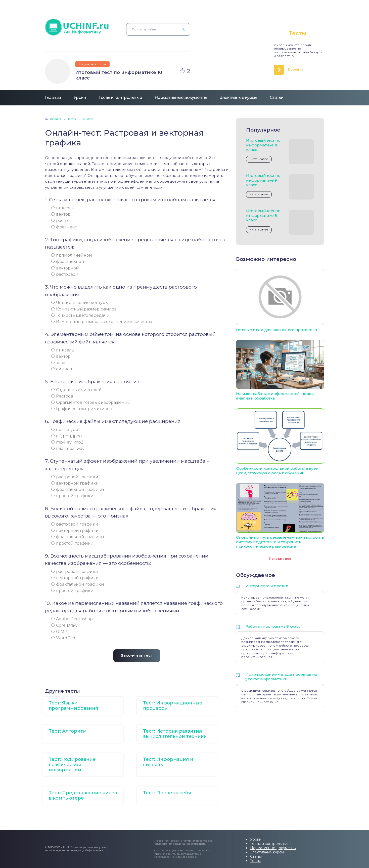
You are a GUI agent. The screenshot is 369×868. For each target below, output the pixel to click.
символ (62, 369)
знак (58, 363)
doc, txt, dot (66, 430)
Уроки (80, 97)
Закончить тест (137, 655)
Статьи (277, 97)
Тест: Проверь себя (167, 793)
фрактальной (68, 262)
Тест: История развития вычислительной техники (175, 734)
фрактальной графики (78, 489)
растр (60, 221)
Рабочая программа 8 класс (273, 626)
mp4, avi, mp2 (67, 442)
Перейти (295, 70)
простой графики (72, 496)
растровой (65, 274)
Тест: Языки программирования (73, 706)
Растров (62, 396)
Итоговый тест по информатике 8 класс (263, 215)
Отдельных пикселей (77, 390)
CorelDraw (64, 625)
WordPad (63, 638)
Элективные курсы (238, 97)
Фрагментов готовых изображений (91, 402)
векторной (65, 268)
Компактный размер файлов (84, 309)
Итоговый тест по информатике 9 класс (263, 180)
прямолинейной (72, 255)
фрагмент (64, 227)
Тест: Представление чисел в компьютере (83, 795)
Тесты (255, 861)
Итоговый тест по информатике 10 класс (119, 75)
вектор (61, 214)
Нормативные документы (181, 97)
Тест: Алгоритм (68, 731)
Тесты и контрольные (120, 97)
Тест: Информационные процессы (173, 706)
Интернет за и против (267, 586)
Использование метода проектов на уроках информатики (281, 677)
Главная (53, 97)
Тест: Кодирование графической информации (72, 765)
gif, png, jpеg (67, 436)
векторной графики (75, 483)
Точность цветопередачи (80, 315)
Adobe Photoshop (72, 619)
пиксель (63, 208)
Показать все (280, 559)
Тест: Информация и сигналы (168, 762)
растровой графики (75, 477)
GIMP (59, 632)
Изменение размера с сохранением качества (102, 322)
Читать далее (259, 159)
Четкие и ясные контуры (80, 303)
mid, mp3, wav (68, 448)
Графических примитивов (82, 409)
